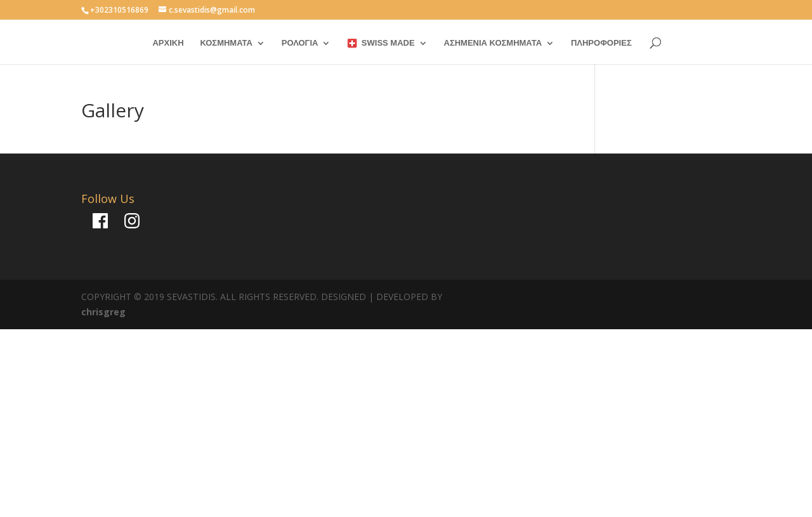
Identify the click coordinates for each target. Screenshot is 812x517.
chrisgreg (103, 312)
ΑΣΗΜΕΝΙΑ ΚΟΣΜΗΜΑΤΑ (493, 43)
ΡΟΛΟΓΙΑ (300, 43)
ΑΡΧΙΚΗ (168, 43)
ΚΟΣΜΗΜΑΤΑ (226, 43)
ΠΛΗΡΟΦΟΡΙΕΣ (601, 43)
